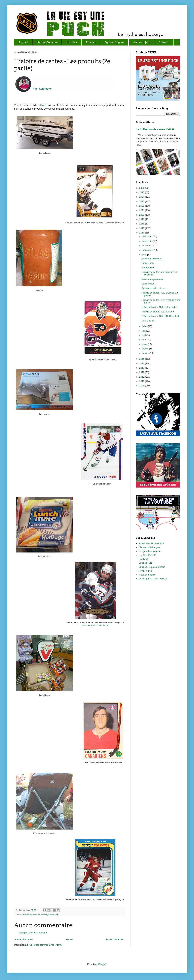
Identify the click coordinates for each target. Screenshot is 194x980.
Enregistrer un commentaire (33, 933)
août (145, 255)
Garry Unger (148, 263)
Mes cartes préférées (152, 279)
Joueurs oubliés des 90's (151, 543)
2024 (142, 197)
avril (144, 340)
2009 (142, 386)
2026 (142, 188)
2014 (142, 363)
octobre (146, 246)
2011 (142, 377)
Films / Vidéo (145, 571)
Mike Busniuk (148, 321)
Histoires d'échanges (149, 547)
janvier (146, 353)
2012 (142, 372)
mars (145, 344)
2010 (142, 381)
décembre (147, 237)
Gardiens (143, 559)
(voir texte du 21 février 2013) (95, 625)
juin (144, 331)
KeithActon (53, 915)
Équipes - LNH (146, 563)
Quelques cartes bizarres (154, 288)
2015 (142, 359)
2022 (142, 206)
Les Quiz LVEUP (147, 555)
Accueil (69, 939)
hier (43, 105)
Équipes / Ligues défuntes (152, 567)
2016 (142, 233)
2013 (142, 368)
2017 (142, 228)
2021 (142, 210)
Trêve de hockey (147, 575)
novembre (147, 241)
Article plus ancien (115, 939)
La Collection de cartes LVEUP (155, 129)
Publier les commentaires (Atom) (45, 945)
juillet (145, 326)
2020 (142, 215)
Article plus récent (24, 939)
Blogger (102, 964)
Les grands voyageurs (150, 551)
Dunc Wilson (148, 284)
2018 (142, 224)
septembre (148, 250)
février (146, 349)
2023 (142, 201)
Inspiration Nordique (152, 259)
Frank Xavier (148, 267)
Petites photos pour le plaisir (153, 579)
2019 (142, 219)
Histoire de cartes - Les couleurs (158, 312)
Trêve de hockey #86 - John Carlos (159, 307)
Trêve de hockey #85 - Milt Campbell (160, 316)
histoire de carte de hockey (35, 915)
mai (144, 335)
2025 (142, 192)
